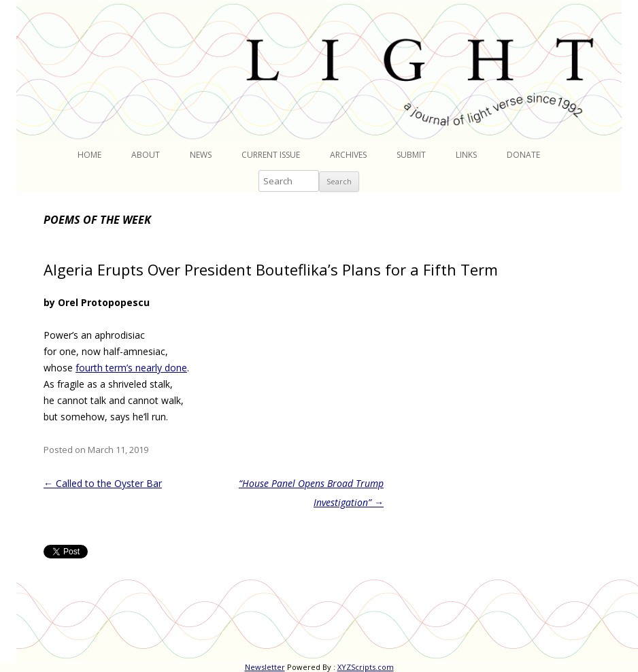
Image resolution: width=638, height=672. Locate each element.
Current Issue (271, 155)
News (201, 155)
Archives (348, 155)
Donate (523, 155)
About (146, 155)
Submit (411, 155)
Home (89, 155)
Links (466, 155)
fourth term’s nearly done (131, 368)
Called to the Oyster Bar (103, 483)
